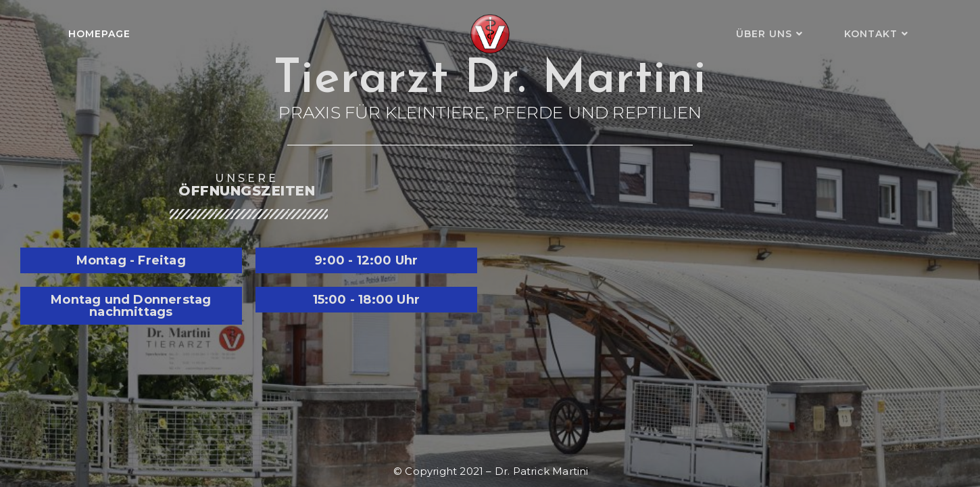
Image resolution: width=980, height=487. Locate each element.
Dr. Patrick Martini (542, 471)
